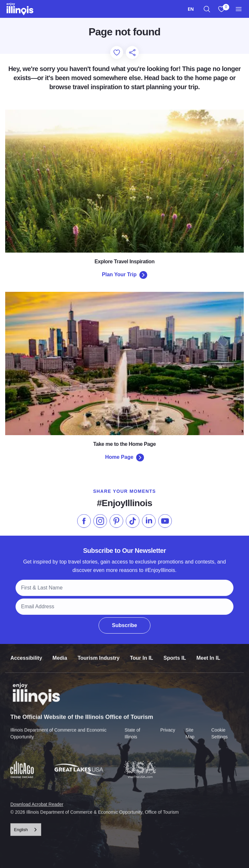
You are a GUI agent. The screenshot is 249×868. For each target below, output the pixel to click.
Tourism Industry (99, 654)
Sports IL (175, 654)
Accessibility (26, 654)
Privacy (168, 725)
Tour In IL (142, 654)
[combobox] (191, 9)
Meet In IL (208, 654)
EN (191, 9)
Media (60, 654)
